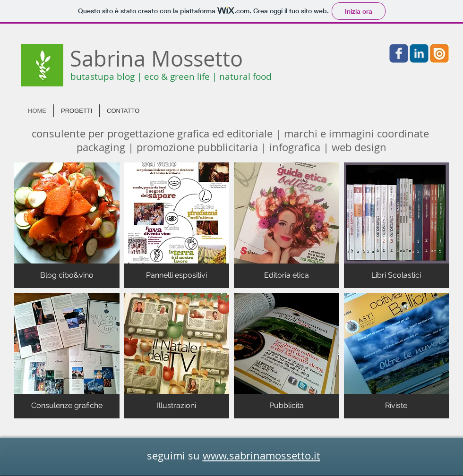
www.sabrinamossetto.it (262, 455)
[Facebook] (399, 53)
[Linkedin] (419, 53)
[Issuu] (439, 53)
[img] (67, 225)
